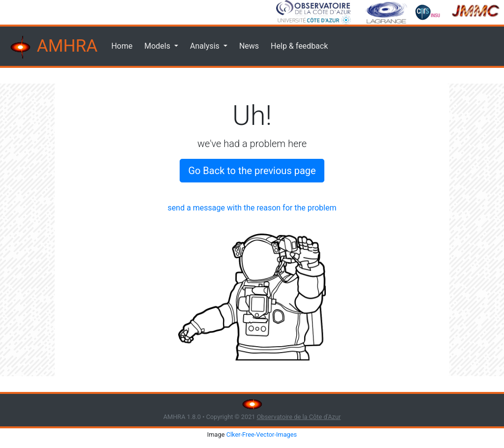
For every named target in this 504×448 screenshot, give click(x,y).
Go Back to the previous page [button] (252, 171)
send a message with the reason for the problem (252, 208)
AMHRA (53, 47)
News (249, 46)
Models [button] (158, 46)
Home (122, 46)
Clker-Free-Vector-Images (262, 434)
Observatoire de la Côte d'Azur (299, 417)
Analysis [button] (206, 46)
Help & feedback (299, 46)
